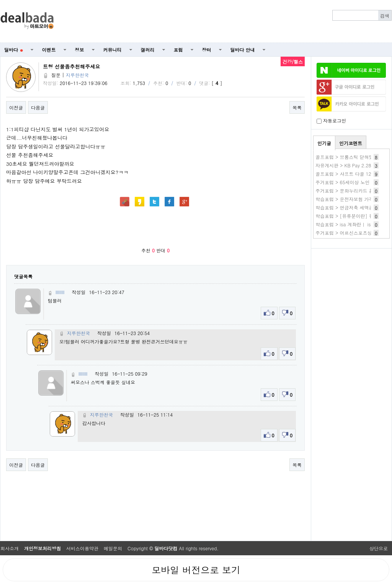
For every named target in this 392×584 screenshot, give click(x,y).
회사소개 (10, 548)
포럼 (178, 50)
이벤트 (49, 50)
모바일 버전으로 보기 (196, 570)
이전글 (16, 107)
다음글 (38, 107)
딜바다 (14, 50)
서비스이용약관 (82, 548)
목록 (297, 107)
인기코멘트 (351, 143)
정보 (80, 50)
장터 (207, 50)
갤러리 (148, 50)
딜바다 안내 (243, 50)
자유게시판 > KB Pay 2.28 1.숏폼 (351, 165)
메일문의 (113, 548)
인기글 (324, 143)
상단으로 (379, 548)
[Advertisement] (227, 21)
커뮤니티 (113, 50)
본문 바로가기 (0, 0)
